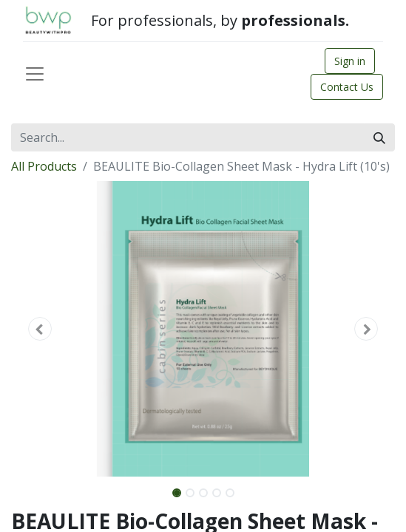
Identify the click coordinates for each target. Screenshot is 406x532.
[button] (40, 329)
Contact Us (347, 87)
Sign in (350, 61)
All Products (44, 166)
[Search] (379, 137)
